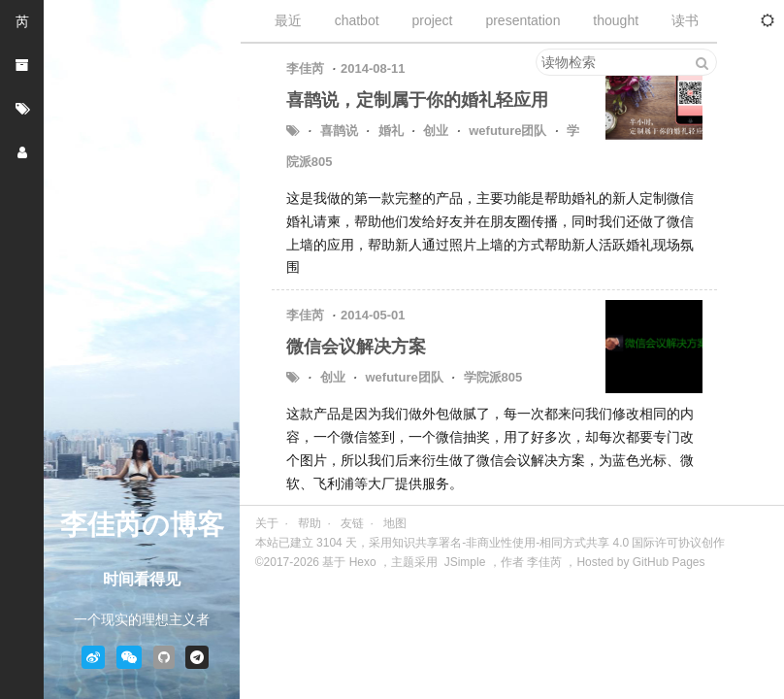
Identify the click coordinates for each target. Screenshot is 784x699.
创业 (436, 131)
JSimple (465, 562)
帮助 (310, 523)
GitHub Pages (669, 562)
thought (616, 20)
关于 (267, 523)
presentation (523, 20)
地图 (395, 523)
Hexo (363, 562)
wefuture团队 (507, 131)
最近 (288, 20)
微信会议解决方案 (356, 347)
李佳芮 (544, 562)
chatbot (357, 20)
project (432, 20)
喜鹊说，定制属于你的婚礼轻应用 (417, 100)
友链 (352, 523)
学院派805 (493, 377)
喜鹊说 (339, 131)
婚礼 (391, 131)
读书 (685, 20)
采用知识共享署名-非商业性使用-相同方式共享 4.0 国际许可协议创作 (547, 543)
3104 (329, 543)
